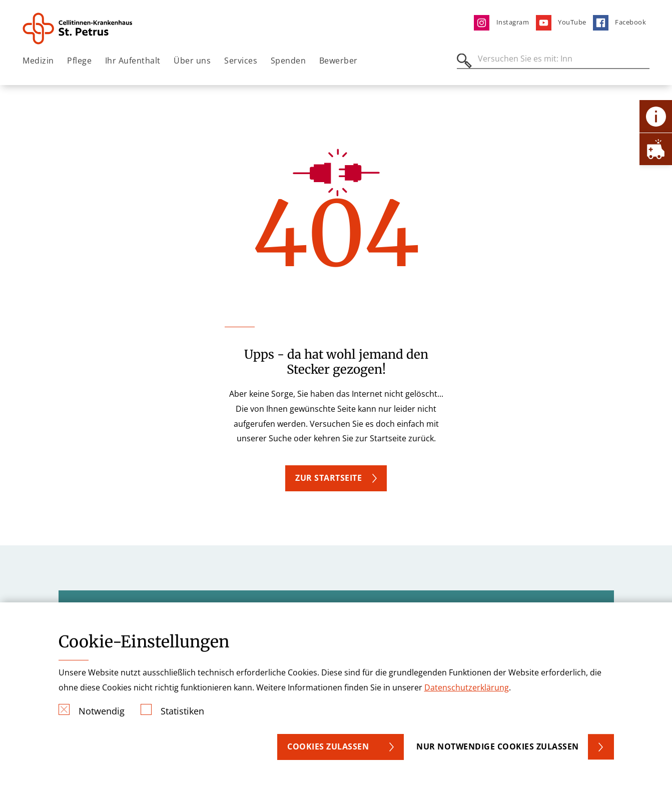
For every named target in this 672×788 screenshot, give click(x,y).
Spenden (288, 61)
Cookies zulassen (328, 746)
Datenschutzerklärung (467, 687)
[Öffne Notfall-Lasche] (656, 149)
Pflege (79, 61)
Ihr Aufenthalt (133, 61)
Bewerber (339, 61)
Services (241, 61)
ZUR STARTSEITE (328, 478)
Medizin (38, 61)
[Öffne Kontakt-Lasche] (656, 116)
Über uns (192, 61)
